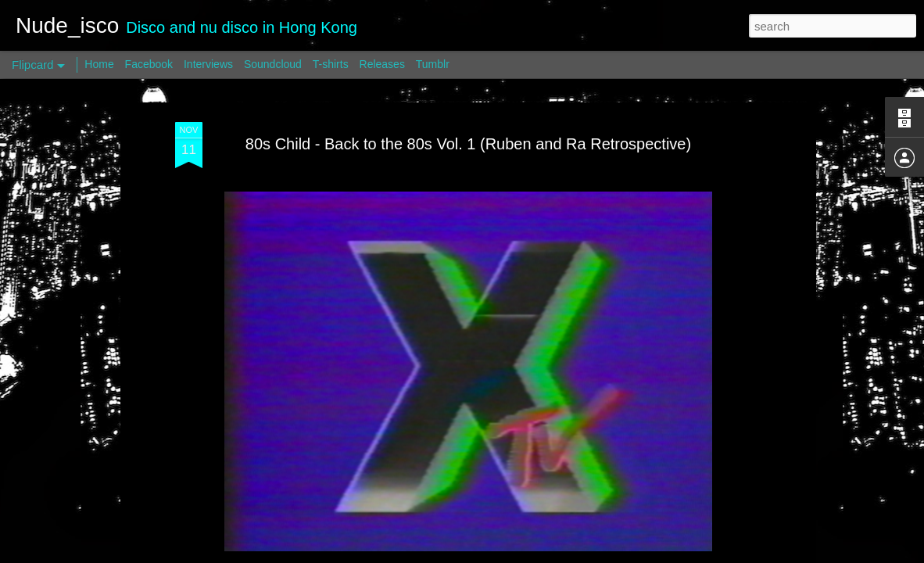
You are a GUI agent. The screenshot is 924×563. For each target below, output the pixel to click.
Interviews (208, 64)
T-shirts (331, 64)
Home (99, 64)
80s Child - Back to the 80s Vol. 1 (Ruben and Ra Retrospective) (468, 144)
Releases (382, 64)
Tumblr (433, 64)
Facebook (149, 64)
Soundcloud (273, 64)
